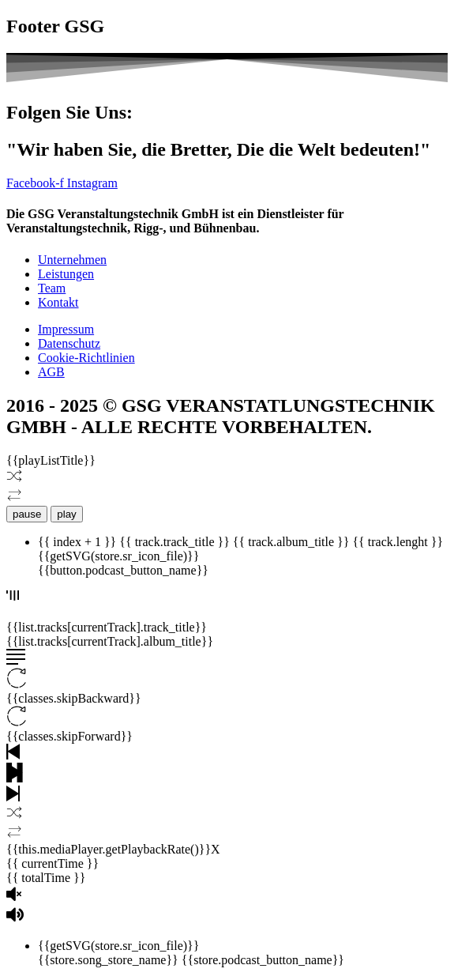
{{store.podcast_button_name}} (263, 960)
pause (27, 514)
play (66, 514)
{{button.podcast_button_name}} (123, 570)
